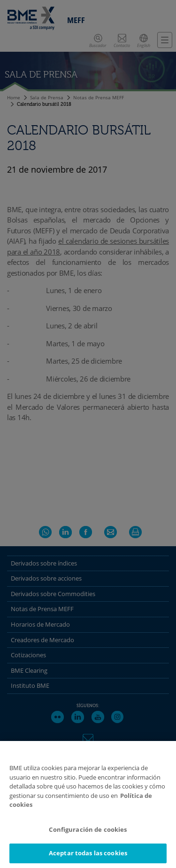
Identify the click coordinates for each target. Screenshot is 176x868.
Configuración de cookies (88, 829)
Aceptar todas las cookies (88, 853)
